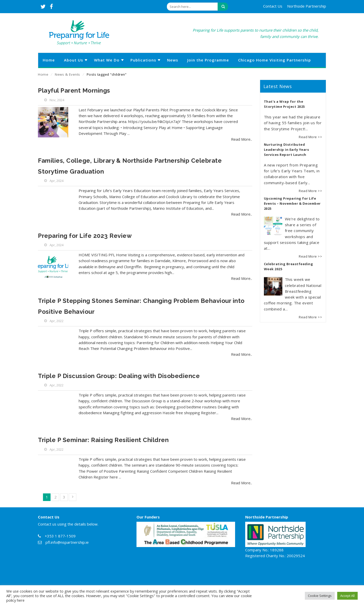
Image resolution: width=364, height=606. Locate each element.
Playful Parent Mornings (74, 90)
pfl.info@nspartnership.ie (67, 542)
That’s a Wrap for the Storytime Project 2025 (284, 104)
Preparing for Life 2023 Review (85, 236)
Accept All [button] (347, 596)
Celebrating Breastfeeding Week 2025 (289, 266)
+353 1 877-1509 (60, 536)
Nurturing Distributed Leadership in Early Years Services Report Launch (287, 150)
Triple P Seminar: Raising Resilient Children (103, 440)
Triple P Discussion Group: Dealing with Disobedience (119, 376)
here (21, 600)
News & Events (67, 74)
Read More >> (310, 137)
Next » (73, 497)
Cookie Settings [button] (320, 596)
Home (43, 74)
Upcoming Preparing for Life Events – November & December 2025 (292, 203)
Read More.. (242, 139)
